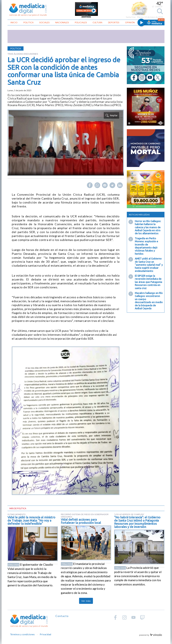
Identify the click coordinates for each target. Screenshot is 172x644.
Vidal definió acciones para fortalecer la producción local (81, 521)
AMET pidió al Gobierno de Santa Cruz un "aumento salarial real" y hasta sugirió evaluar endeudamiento (149, 265)
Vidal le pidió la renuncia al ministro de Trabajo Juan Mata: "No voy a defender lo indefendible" (31, 520)
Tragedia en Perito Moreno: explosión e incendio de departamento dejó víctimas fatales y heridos (146, 246)
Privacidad (45, 634)
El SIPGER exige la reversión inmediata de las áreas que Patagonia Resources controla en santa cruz (148, 282)
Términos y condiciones (22, 634)
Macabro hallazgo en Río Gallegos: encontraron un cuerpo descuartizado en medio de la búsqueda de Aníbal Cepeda (149, 301)
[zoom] (66, 143)
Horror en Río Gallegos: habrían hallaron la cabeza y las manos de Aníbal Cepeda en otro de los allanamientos (148, 227)
